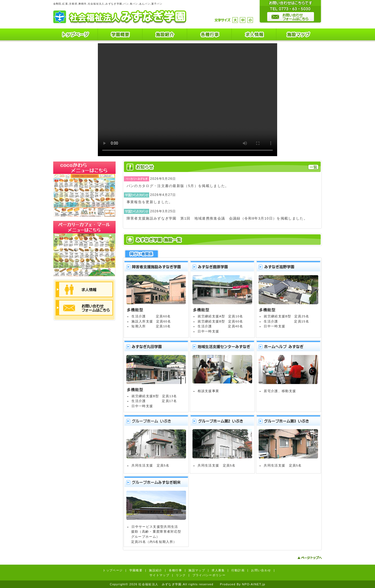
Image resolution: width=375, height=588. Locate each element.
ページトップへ (310, 558)
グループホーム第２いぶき (222, 420)
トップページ (76, 35)
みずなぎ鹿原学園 (222, 266)
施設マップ (299, 35)
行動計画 (238, 570)
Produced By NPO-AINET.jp (242, 584)
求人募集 (218, 570)
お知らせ (222, 167)
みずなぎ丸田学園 (156, 346)
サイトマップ (159, 575)
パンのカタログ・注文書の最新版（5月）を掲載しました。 (178, 186)
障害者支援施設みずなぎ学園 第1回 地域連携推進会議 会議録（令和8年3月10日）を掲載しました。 (217, 218)
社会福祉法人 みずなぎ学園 (120, 17)
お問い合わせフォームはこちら (84, 308)
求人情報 (254, 35)
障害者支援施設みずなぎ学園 (156, 266)
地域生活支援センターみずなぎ (222, 346)
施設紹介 (165, 35)
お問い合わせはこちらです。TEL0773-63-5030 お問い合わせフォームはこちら (290, 12)
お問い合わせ (261, 570)
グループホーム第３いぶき (289, 420)
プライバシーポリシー (209, 575)
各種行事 (209, 35)
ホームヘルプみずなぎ (289, 346)
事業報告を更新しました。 (150, 202)
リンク (181, 575)
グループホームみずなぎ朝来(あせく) (156, 482)
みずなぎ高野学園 (289, 266)
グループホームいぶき (156, 420)
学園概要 (120, 35)
